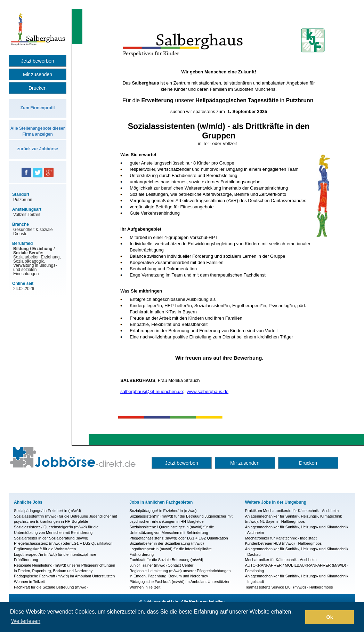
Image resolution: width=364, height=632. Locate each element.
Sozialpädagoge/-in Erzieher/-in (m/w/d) (47, 511)
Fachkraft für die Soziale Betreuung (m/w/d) (51, 587)
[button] (298, 617)
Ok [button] (330, 617)
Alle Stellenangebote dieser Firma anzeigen (38, 131)
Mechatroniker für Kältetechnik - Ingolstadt (281, 538)
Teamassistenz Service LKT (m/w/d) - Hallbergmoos (289, 587)
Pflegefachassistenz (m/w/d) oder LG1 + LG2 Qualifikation (63, 543)
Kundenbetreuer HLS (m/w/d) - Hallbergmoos (284, 543)
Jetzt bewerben (38, 61)
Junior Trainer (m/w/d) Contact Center (161, 565)
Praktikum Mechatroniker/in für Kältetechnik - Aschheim (292, 511)
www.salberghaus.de (208, 391)
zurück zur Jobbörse (37, 149)
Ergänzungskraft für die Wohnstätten (45, 549)
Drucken (38, 88)
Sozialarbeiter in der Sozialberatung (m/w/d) (51, 538)
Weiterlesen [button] (26, 621)
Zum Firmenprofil (38, 108)
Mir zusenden (38, 74)
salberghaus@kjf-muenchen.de (152, 391)
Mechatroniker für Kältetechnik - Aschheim (281, 560)
